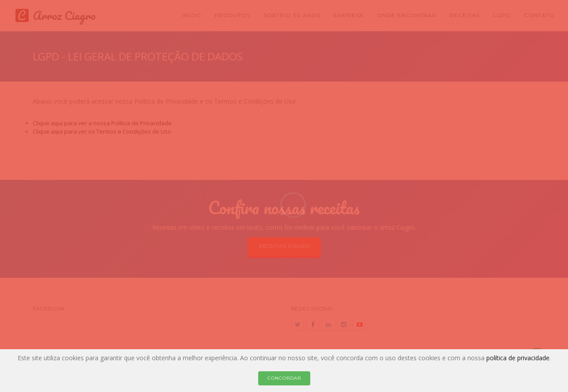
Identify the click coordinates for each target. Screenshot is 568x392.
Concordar (284, 378)
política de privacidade (518, 358)
